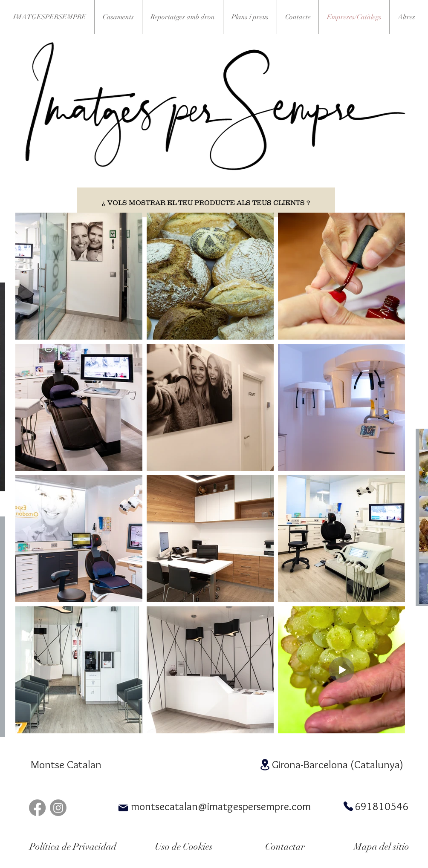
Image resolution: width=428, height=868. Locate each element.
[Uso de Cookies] (184, 847)
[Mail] (123, 808)
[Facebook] (37, 808)
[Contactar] (285, 847)
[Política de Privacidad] (73, 847)
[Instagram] (58, 808)
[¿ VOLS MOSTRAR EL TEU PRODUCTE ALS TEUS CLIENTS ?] (206, 202)
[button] (406, 17)
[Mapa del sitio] (382, 847)
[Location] (265, 765)
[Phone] (348, 806)
